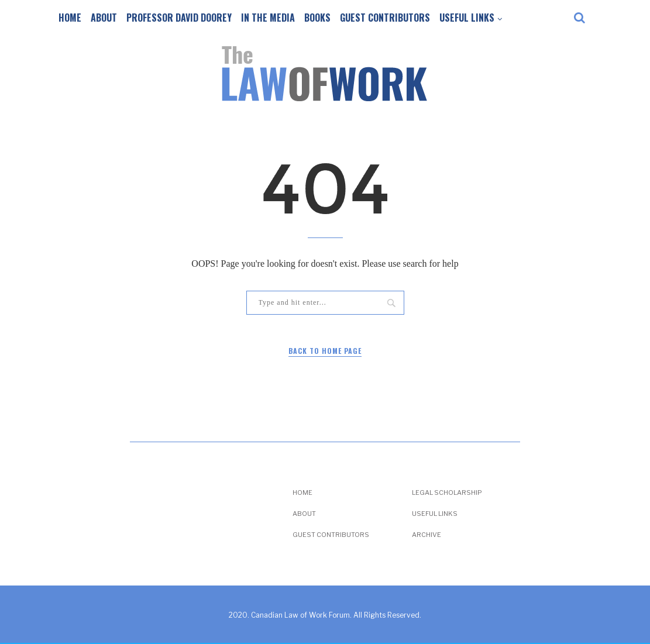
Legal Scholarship (447, 493)
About (104, 18)
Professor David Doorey (179, 18)
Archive (427, 535)
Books (317, 18)
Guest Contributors (385, 18)
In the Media (268, 18)
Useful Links (467, 18)
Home (70, 18)
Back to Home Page (325, 351)
